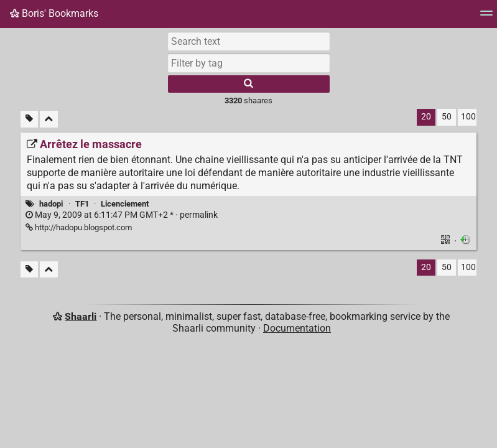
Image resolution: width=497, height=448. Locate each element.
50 (447, 117)
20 (426, 117)
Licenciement (125, 204)
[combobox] (249, 63)
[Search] (249, 84)
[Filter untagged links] (29, 119)
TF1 (82, 204)
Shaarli (81, 316)
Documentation (297, 328)
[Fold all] (49, 119)
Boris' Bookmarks (54, 13)
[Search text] (249, 41)
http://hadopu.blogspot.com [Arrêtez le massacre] (79, 227)
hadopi (51, 204)
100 (468, 117)
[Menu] (486, 17)
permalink (122, 215)
